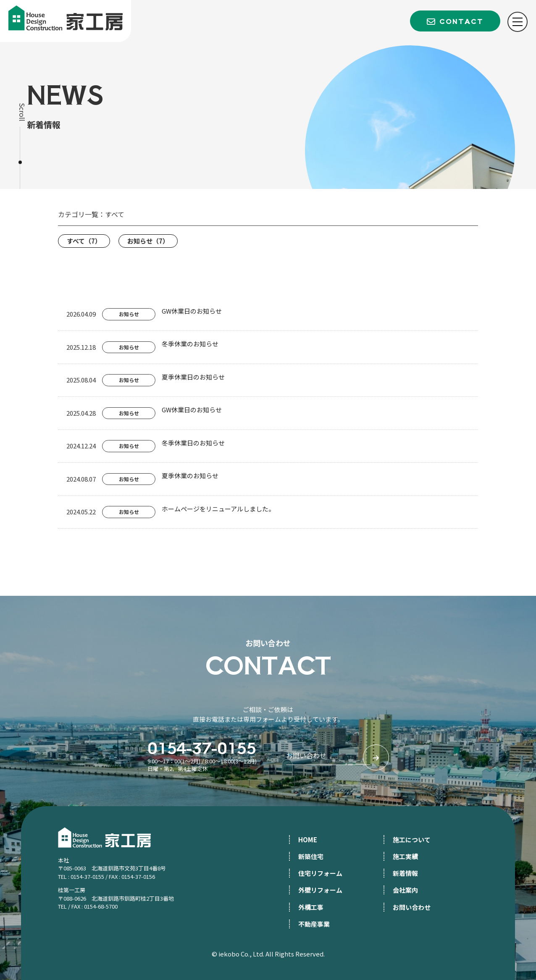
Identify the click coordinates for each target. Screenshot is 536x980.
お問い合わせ (412, 907)
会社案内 (405, 890)
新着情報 (405, 873)
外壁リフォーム (320, 890)
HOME (308, 840)
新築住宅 (311, 856)
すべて (84, 241)
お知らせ (148, 241)
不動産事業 (314, 924)
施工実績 (405, 856)
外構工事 (311, 907)
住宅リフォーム (320, 873)
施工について (412, 840)
